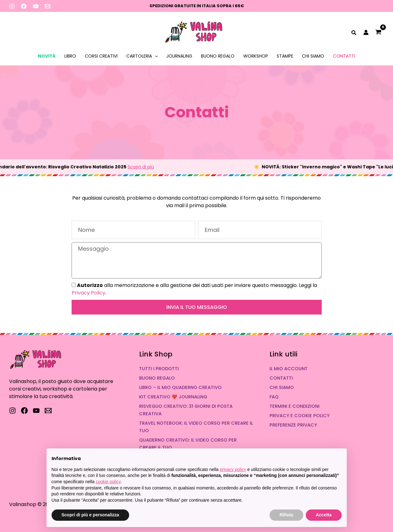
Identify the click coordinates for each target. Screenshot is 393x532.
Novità (47, 56)
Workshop (256, 56)
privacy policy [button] (233, 469)
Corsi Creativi (101, 56)
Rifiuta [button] (286, 515)
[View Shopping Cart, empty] (378, 33)
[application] (155, 56)
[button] (354, 33)
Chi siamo (313, 56)
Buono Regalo (218, 56)
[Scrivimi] (48, 6)
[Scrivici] (48, 411)
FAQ (274, 397)
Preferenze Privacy (293, 425)
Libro (70, 56)
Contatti (344, 56)
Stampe (285, 56)
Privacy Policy (88, 293)
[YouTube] (36, 6)
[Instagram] (12, 6)
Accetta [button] (324, 515)
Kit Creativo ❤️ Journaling (173, 397)
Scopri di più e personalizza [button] (90, 515)
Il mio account (289, 369)
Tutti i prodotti (159, 369)
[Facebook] (24, 6)
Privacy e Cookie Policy (300, 416)
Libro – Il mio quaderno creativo (180, 387)
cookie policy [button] (108, 482)
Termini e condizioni (295, 406)
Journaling (179, 56)
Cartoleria (142, 56)
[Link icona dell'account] (366, 32)
